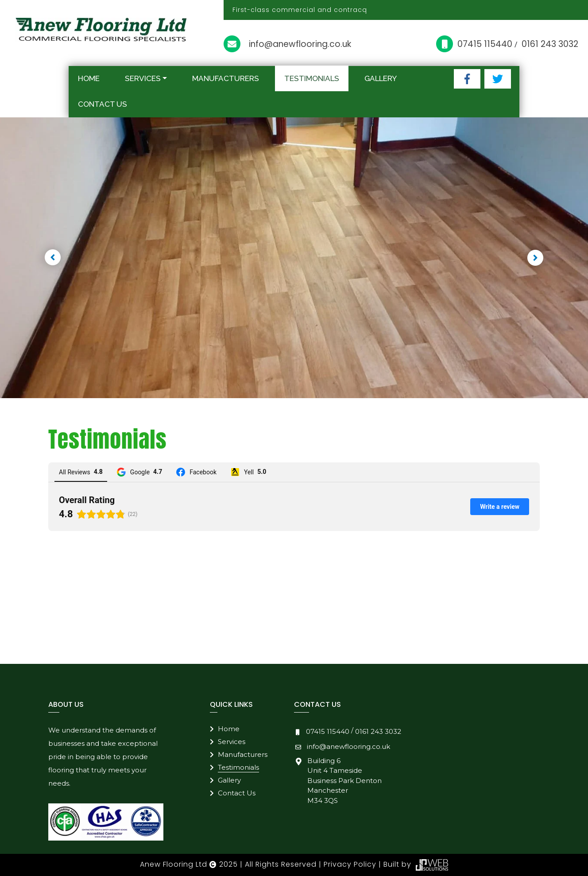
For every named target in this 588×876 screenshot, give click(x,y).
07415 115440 (486, 44)
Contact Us (103, 104)
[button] (53, 258)
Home (89, 78)
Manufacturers (226, 78)
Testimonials (312, 78)
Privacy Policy (350, 865)
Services (143, 78)
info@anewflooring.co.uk (300, 44)
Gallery (381, 78)
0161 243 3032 (550, 44)
